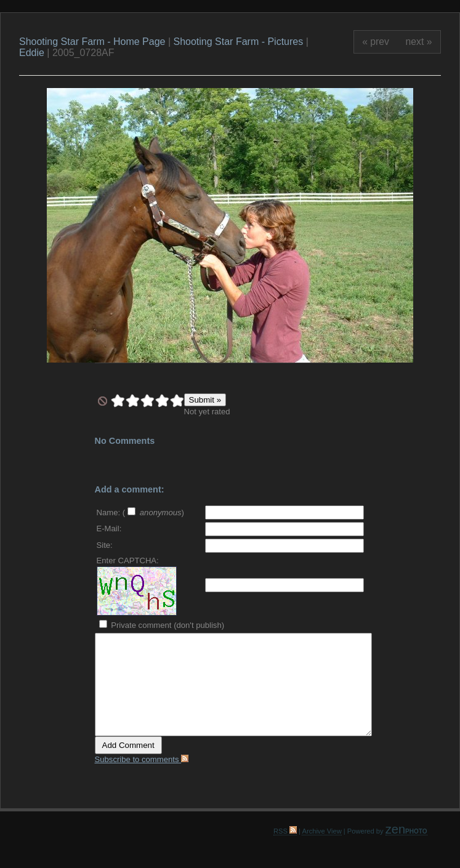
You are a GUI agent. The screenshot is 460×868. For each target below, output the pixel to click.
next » (419, 42)
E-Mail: (109, 528)
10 (177, 401)
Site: (105, 545)
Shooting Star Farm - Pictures (239, 42)
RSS (285, 831)
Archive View (321, 831)
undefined (103, 401)
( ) (153, 512)
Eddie (32, 53)
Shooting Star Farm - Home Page (92, 42)
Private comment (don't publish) (162, 625)
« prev (376, 42)
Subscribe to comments (142, 759)
